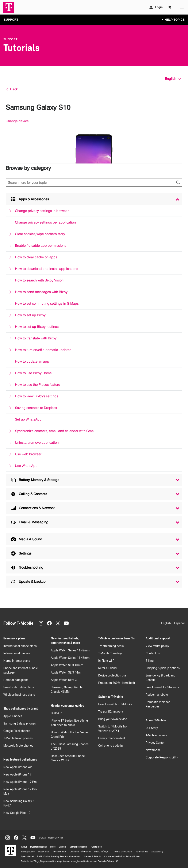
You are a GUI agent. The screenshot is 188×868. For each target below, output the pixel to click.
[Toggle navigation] (172, 19)
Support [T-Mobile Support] (10, 39)
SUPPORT (11, 20)
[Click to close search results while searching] (178, 182)
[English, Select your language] (173, 79)
